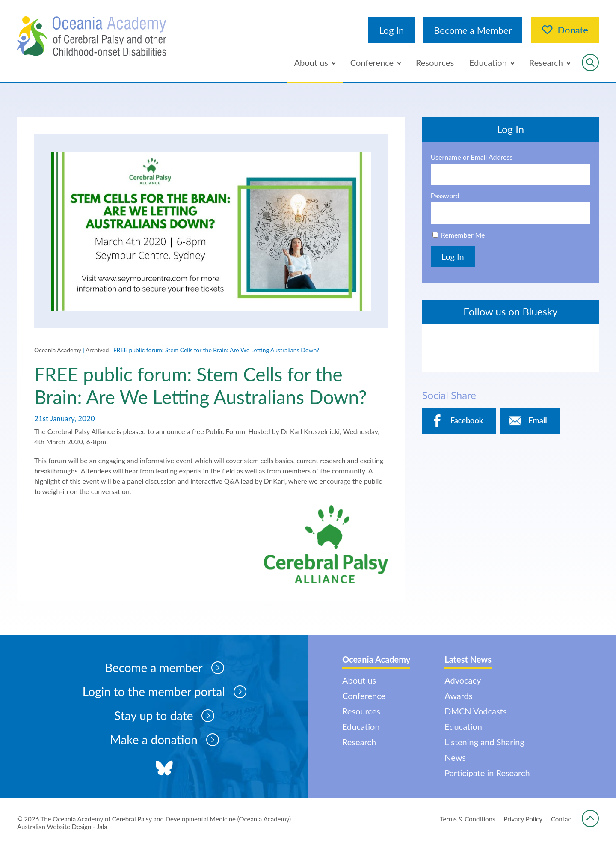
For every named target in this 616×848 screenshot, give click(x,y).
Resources (435, 62)
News (456, 758)
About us (311, 62)
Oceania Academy (58, 350)
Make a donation (164, 740)
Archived (97, 350)
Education (488, 62)
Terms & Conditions (468, 819)
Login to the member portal (164, 692)
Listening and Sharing (485, 743)
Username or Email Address (472, 157)
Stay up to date (164, 716)
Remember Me (463, 235)
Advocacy (463, 681)
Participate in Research (488, 774)
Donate (565, 30)
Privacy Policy (523, 819)
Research (546, 62)
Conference (372, 62)
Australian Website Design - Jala (62, 827)
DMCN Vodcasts (476, 712)
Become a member (164, 668)
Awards (459, 696)
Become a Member (473, 30)
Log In (391, 30)
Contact (562, 819)
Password (445, 196)
